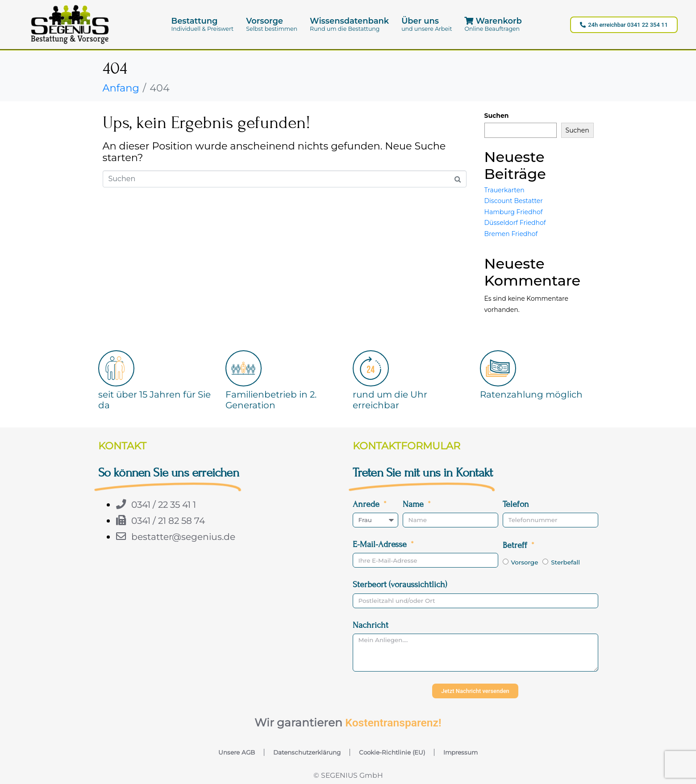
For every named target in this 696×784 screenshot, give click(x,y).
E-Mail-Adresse (381, 544)
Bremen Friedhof (511, 234)
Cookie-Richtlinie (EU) (392, 752)
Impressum (461, 752)
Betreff (516, 545)
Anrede (367, 504)
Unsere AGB (237, 752)
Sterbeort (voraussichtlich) (400, 584)
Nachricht (371, 625)
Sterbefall (565, 562)
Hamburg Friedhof (514, 212)
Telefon (516, 504)
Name (414, 504)
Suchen (497, 116)
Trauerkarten (504, 190)
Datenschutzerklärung (307, 752)
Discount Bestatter (514, 201)
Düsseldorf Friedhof (515, 223)
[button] (203, 24)
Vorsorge (524, 562)
